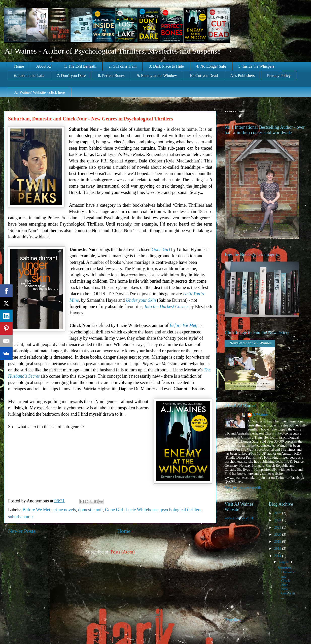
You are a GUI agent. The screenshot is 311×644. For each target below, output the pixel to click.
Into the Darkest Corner (166, 307)
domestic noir (90, 510)
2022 (278, 520)
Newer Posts (22, 531)
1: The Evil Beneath (80, 66)
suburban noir (21, 517)
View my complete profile (243, 487)
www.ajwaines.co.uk (239, 518)
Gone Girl (114, 510)
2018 (278, 549)
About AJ (44, 66)
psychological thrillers (181, 510)
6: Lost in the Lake (29, 76)
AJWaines (260, 415)
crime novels (64, 510)
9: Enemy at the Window (157, 76)
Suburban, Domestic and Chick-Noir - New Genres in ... (286, 583)
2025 (278, 513)
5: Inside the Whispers (256, 66)
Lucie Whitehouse (142, 510)
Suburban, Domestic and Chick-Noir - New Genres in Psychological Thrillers (91, 119)
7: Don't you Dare (71, 76)
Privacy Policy (279, 76)
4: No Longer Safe (211, 66)
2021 (278, 527)
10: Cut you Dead (204, 76)
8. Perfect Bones (111, 76)
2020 (278, 534)
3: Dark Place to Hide (166, 66)
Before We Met (36, 510)
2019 (278, 542)
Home (19, 66)
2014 (278, 556)
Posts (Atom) (123, 552)
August (284, 562)
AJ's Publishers (243, 76)
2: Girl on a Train (123, 66)
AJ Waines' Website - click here (40, 92)
